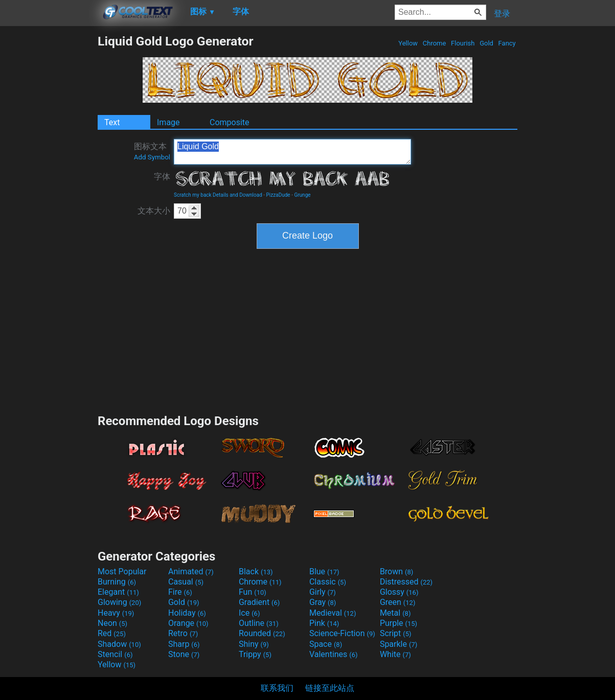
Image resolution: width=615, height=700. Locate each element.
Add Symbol (152, 157)
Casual (186, 582)
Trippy (255, 654)
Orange (188, 623)
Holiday (187, 613)
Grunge (302, 195)
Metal (395, 613)
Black (256, 571)
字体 (162, 177)
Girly (323, 592)
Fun (253, 592)
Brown (396, 571)
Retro (183, 633)
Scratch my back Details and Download (218, 195)
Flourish (463, 43)
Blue (324, 571)
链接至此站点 (330, 688)
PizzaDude (278, 195)
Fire (180, 592)
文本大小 (154, 211)
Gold (486, 43)
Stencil (115, 654)
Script (396, 633)
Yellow (408, 43)
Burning (117, 582)
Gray (323, 602)
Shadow (119, 644)
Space (326, 644)
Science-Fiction (342, 633)
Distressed (406, 582)
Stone (184, 654)
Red (112, 633)
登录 (502, 14)
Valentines (334, 654)
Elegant (118, 592)
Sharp (184, 644)
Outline (259, 623)
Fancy (507, 43)
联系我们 (277, 688)
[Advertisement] (49, 187)
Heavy (116, 613)
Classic (328, 582)
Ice (249, 613)
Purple (398, 623)
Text (112, 122)
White (395, 654)
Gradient (259, 602)
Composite (230, 122)
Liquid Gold (292, 152)
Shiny (254, 644)
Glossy (399, 592)
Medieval (333, 613)
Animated (191, 571)
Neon (112, 623)
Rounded (262, 633)
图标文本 (152, 151)
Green (398, 602)
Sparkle (398, 644)
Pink (324, 623)
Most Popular (122, 571)
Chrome (435, 43)
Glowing (119, 602)
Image (168, 122)
